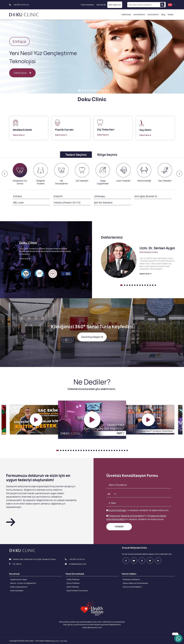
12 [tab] (108, 90)
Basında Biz (101, 5)
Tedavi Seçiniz (76, 155)
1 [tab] (79, 90)
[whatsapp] (178, 638)
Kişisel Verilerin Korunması (77, 591)
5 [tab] (90, 90)
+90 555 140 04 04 (19, 5)
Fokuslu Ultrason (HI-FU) (67, 203)
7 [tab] (95, 90)
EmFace (18, 196)
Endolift (58, 196)
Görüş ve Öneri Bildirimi (132, 587)
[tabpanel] (92, 57)
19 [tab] (104, 450)
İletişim (171, 15)
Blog (163, 15)
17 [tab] (99, 450)
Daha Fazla (22, 73)
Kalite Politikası (73, 587)
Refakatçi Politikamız (131, 579)
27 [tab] (125, 450)
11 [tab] (106, 90)
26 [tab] (122, 450)
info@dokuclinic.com (76, 564)
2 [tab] (83, 90)
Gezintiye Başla (92, 337)
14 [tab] (155, 285)
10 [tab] (103, 90)
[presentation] (20, 174)
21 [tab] (109, 450)
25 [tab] (119, 450)
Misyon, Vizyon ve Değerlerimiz (23, 583)
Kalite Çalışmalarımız (19, 587)
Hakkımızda (126, 15)
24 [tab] (117, 450)
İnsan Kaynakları (87, 5)
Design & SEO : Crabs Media (59, 641)
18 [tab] (102, 450)
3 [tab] (85, 90)
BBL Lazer (19, 203)
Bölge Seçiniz (107, 155)
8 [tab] (98, 90)
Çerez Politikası (73, 583)
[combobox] (109, 494)
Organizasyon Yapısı (19, 579)
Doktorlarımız (153, 15)
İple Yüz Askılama (103, 203)
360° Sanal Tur (115, 5)
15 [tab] (94, 450)
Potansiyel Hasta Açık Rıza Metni (126, 516)
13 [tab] (153, 285)
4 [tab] (88, 90)
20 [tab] (107, 450)
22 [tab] (112, 450)
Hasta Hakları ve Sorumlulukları (135, 583)
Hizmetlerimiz (139, 15)
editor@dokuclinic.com (92, 627)
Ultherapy (100, 196)
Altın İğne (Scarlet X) (146, 196)
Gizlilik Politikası (117, 510)
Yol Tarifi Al (15, 564)
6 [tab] (93, 90)
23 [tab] (114, 450)
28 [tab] (127, 450)
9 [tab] (101, 90)
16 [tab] (96, 450)
